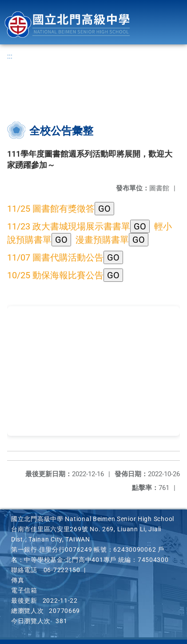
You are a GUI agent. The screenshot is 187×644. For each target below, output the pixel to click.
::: (10, 56)
